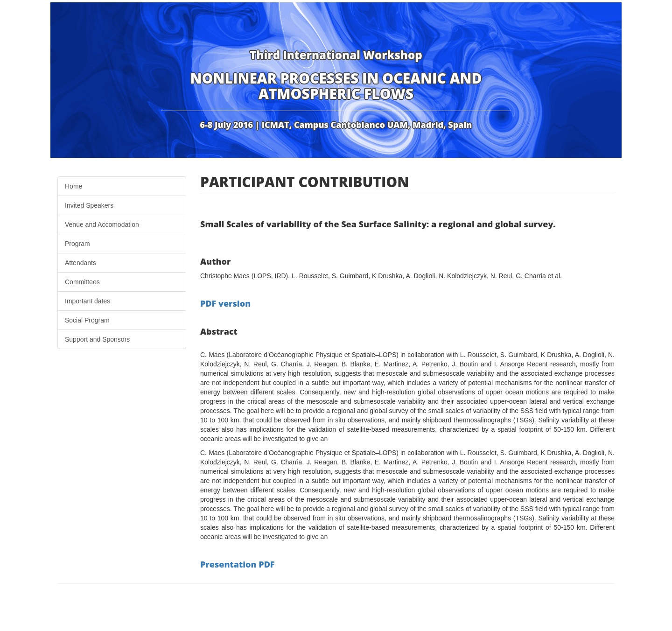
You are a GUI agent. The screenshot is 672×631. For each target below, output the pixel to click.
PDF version (225, 303)
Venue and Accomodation (102, 224)
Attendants (80, 263)
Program (77, 244)
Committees (82, 282)
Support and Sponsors (97, 339)
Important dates (87, 301)
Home (73, 186)
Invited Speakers (89, 205)
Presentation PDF (238, 564)
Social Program (87, 320)
